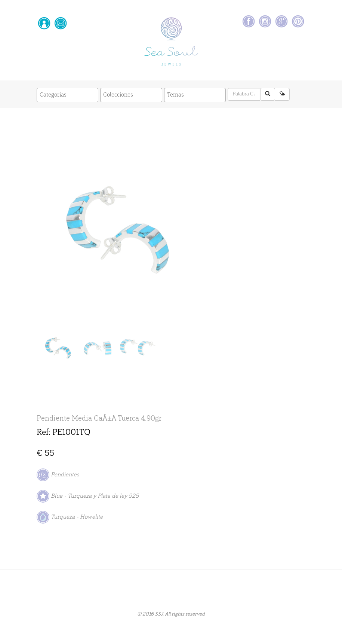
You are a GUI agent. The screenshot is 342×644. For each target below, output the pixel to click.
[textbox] (70, 95)
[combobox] (68, 95)
